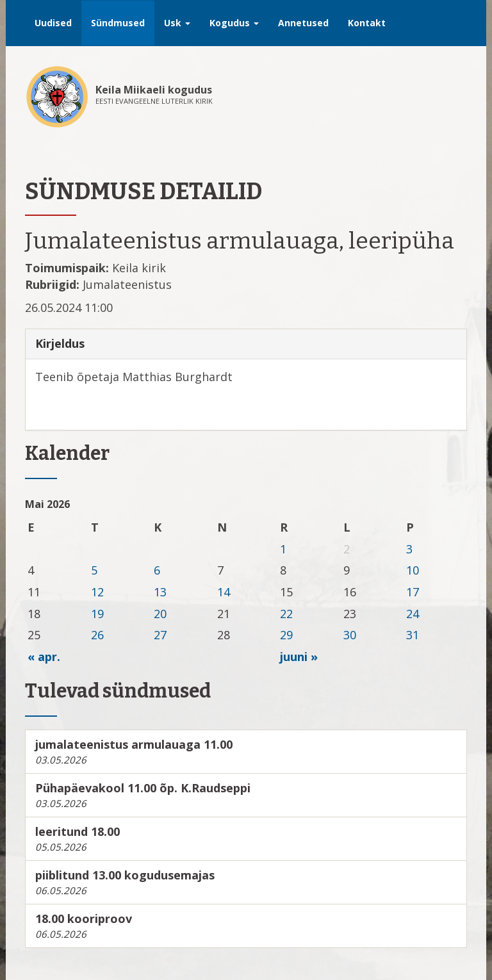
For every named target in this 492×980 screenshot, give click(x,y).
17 (413, 592)
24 (413, 614)
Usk (177, 23)
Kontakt (367, 23)
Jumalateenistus (127, 284)
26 (97, 635)
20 (160, 614)
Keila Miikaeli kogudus (154, 90)
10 (413, 570)
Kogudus (234, 23)
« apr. (44, 657)
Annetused (303, 23)
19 (97, 614)
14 (224, 592)
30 (350, 635)
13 (160, 592)
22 (286, 614)
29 (286, 635)
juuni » (299, 657)
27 (160, 635)
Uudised (53, 23)
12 (97, 592)
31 (413, 635)
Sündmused (118, 23)
